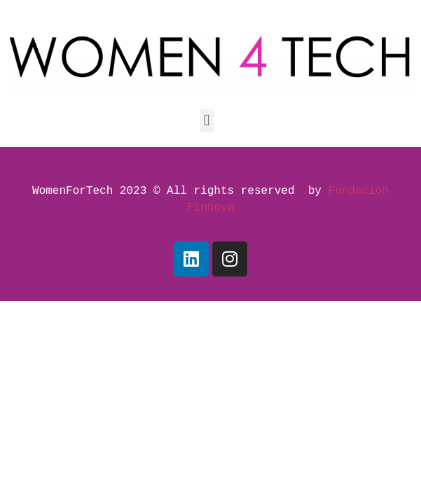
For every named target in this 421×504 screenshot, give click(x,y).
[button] (207, 121)
